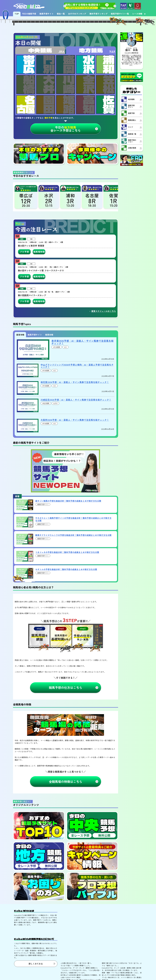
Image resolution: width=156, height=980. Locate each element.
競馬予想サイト (46, 14)
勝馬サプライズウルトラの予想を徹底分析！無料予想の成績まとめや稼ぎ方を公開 (73, 575)
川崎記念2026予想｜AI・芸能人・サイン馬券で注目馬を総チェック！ (76, 440)
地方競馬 (91, 90)
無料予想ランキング (99, 14)
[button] (65, 6)
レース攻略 (137, 14)
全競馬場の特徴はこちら (66, 822)
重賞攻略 (20, 375)
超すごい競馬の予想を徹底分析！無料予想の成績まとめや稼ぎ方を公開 (68, 541)
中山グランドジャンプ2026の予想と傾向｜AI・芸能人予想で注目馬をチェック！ (77, 406)
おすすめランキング (77, 14)
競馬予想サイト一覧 (120, 14)
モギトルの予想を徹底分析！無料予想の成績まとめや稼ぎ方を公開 (66, 609)
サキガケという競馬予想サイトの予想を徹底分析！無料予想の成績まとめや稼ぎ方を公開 (73, 559)
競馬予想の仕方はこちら (66, 728)
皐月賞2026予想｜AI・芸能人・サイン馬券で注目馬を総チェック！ (83, 382)
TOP (17, 14)
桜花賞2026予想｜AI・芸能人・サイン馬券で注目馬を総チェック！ (75, 422)
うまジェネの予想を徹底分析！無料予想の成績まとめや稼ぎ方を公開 (67, 592)
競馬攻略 (49, 375)
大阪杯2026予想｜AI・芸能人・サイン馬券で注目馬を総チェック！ (75, 460)
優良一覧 (61, 14)
